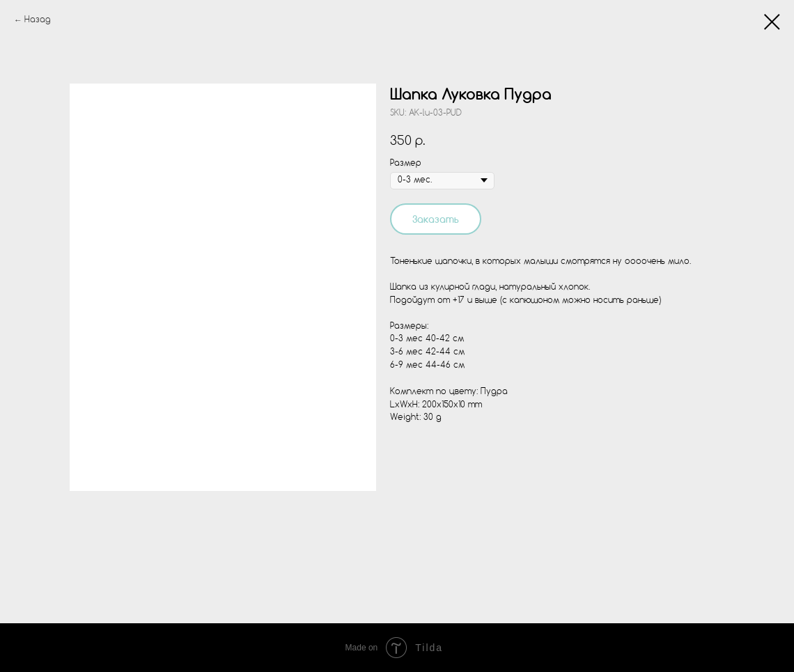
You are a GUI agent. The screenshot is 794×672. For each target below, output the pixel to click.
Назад (38, 20)
